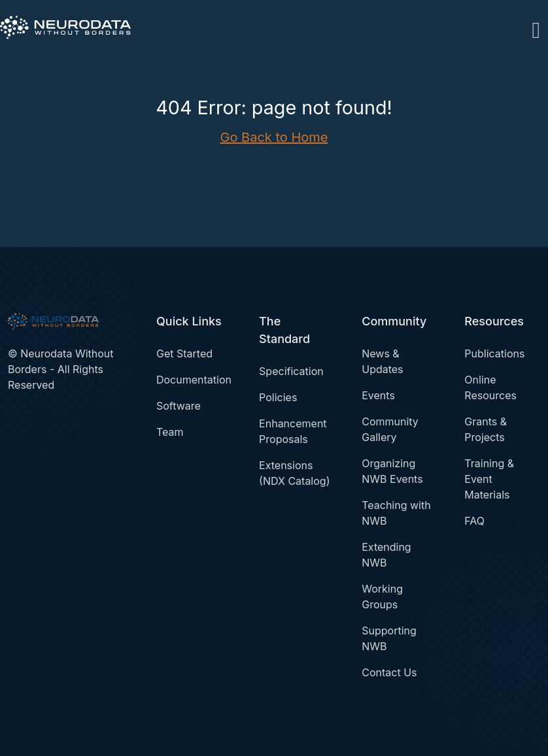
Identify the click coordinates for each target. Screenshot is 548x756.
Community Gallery (390, 429)
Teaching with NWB (396, 513)
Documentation (194, 380)
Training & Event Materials (489, 479)
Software (179, 406)
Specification (291, 371)
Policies (278, 397)
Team (170, 432)
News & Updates (382, 361)
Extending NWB (386, 555)
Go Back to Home (274, 137)
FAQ (474, 521)
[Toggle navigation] (536, 27)
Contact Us (389, 672)
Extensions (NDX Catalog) (294, 473)
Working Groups (382, 597)
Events (378, 395)
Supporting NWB (389, 638)
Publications (494, 353)
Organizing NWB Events (392, 471)
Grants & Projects (486, 429)
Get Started (184, 353)
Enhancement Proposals (293, 431)
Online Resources (490, 387)
